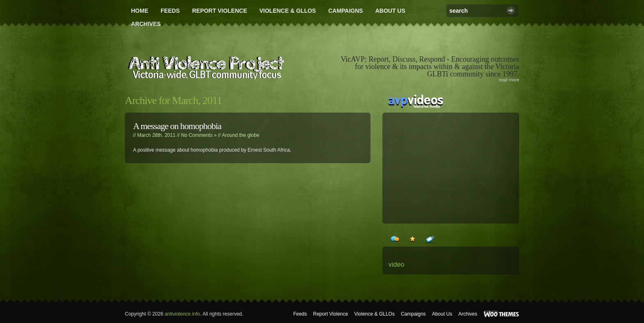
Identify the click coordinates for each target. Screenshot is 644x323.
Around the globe (240, 135)
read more (509, 80)
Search (511, 10)
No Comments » (199, 135)
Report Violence (220, 11)
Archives (146, 24)
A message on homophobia (177, 126)
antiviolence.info (182, 314)
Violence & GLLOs (287, 11)
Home (140, 11)
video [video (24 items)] (396, 264)
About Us (390, 11)
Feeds (170, 11)
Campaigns (346, 11)
